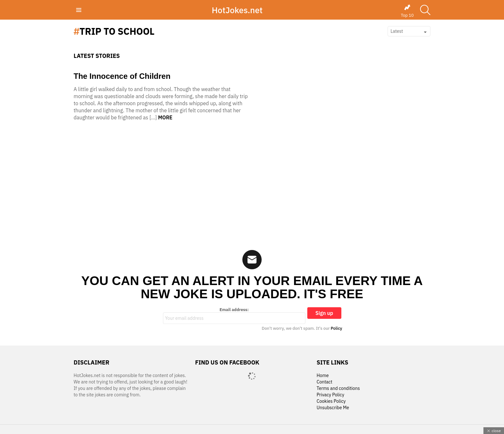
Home (323, 376)
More (165, 117)
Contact (324, 382)
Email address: (234, 316)
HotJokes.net (237, 10)
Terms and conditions (338, 388)
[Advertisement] (252, 187)
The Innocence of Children (122, 76)
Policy (337, 328)
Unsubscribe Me (333, 408)
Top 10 (407, 11)
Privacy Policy (330, 395)
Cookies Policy (331, 401)
